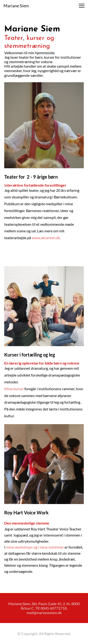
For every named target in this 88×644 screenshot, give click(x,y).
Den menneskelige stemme (27, 523)
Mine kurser (14, 389)
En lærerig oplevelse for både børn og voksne (42, 363)
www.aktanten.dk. (47, 238)
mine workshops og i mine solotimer (35, 547)
